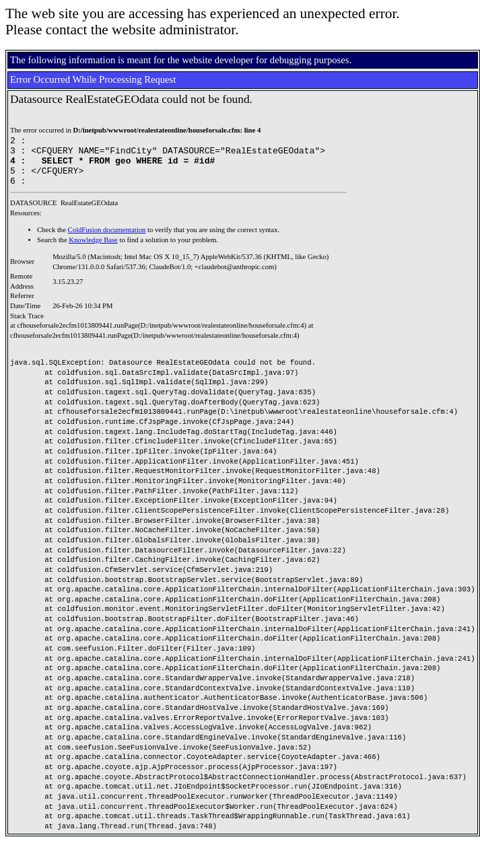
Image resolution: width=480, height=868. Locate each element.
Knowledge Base (93, 250)
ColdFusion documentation (107, 240)
